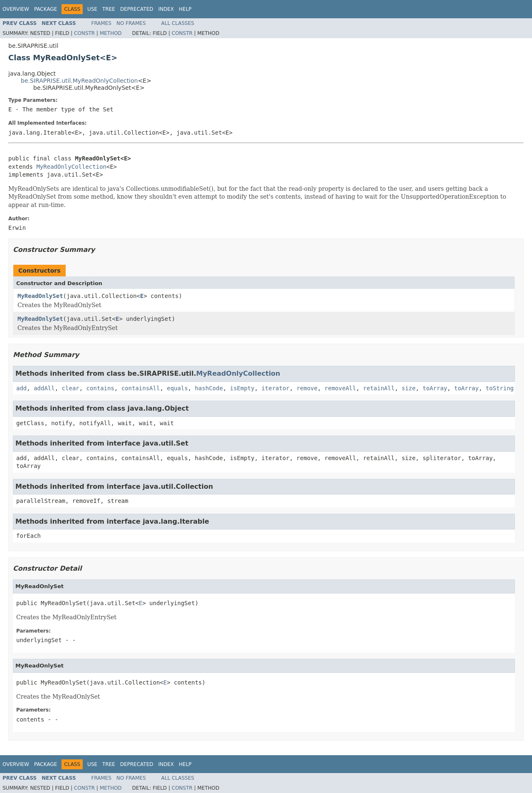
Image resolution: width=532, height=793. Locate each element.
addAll (44, 388)
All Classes (178, 23)
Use (92, 9)
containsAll (141, 388)
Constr (84, 33)
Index (166, 9)
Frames (102, 23)
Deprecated (137, 9)
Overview (16, 9)
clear (71, 388)
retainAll (379, 388)
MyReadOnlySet (40, 296)
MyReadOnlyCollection (71, 167)
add (21, 388)
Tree (109, 9)
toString (500, 388)
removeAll (340, 388)
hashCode (209, 388)
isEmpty (242, 388)
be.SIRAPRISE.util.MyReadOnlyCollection (79, 81)
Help (185, 9)
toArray (435, 388)
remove (307, 388)
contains (100, 388)
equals (177, 388)
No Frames (131, 23)
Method (111, 33)
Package (46, 9)
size (409, 388)
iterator (275, 388)
